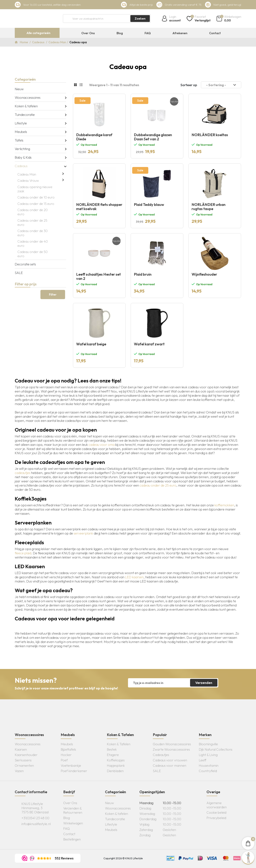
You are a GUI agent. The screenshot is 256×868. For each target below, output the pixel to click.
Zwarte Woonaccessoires (171, 749)
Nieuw (19, 89)
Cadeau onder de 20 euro (33, 212)
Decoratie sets (25, 264)
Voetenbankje (71, 765)
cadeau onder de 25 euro (158, 485)
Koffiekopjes (116, 760)
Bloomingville (208, 744)
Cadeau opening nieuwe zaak (35, 189)
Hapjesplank (116, 765)
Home (24, 42)
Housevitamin (209, 765)
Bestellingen (72, 839)
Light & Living (208, 755)
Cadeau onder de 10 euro (36, 197)
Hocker (66, 755)
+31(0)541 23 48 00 (35, 818)
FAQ (148, 33)
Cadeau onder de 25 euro (32, 222)
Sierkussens (23, 760)
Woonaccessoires (28, 97)
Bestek (112, 749)
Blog (120, 33)
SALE (19, 273)
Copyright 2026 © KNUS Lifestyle (123, 858)
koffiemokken (224, 505)
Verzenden (204, 683)
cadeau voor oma (102, 445)
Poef (64, 760)
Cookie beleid (216, 812)
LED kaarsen (134, 577)
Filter (53, 295)
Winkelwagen (73, 823)
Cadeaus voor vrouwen (170, 760)
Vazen (19, 771)
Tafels (19, 140)
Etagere (113, 755)
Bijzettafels (68, 749)
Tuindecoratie (25, 115)
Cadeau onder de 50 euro (33, 254)
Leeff (203, 760)
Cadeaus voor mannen (170, 765)
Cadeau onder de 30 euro (33, 233)
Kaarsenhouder (26, 755)
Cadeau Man (57, 42)
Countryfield (208, 771)
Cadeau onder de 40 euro (33, 243)
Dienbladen (115, 771)
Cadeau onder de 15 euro (36, 204)
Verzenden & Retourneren (73, 810)
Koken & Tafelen (119, 744)
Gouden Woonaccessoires (172, 744)
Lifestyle (21, 123)
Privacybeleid (216, 818)
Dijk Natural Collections (216, 749)
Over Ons (88, 33)
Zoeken (140, 19)
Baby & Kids (23, 157)
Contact (215, 33)
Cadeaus (39, 42)
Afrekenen (180, 33)
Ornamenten (24, 765)
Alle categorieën (38, 33)
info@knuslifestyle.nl (36, 824)
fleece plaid (23, 553)
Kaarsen (21, 749)
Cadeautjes (161, 755)
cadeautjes (23, 473)
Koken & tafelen (26, 106)
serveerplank (83, 533)
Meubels (21, 132)
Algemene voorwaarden (217, 805)
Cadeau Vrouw (28, 180)
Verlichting (22, 149)
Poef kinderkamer (74, 771)
